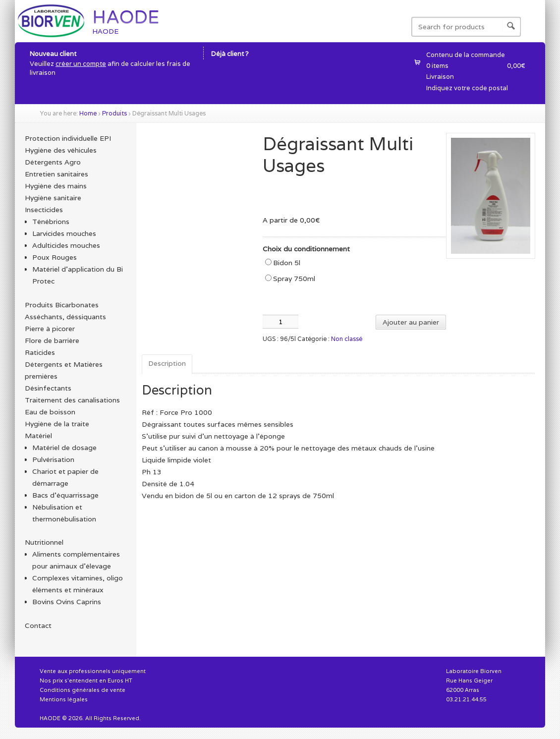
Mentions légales (64, 699)
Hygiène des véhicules (61, 150)
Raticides (40, 352)
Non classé (347, 339)
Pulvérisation (53, 459)
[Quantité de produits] (280, 322)
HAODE (126, 17)
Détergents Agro (53, 162)
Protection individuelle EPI (68, 138)
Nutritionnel (44, 542)
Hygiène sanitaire (53, 198)
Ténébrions (51, 222)
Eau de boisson (50, 412)
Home (88, 113)
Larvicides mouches (64, 233)
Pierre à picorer (50, 329)
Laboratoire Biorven (474, 671)
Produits (114, 113)
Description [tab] (167, 363)
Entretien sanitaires (56, 174)
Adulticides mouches (66, 245)
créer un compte (81, 64)
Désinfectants (48, 388)
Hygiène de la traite (57, 424)
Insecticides (44, 210)
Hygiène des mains (56, 186)
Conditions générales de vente (83, 690)
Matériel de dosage (64, 448)
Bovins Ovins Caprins (67, 602)
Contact (38, 625)
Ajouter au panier (411, 322)
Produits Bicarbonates (62, 305)
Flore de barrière (52, 341)
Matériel (38, 436)
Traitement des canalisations (72, 400)
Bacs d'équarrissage (65, 495)
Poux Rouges (55, 257)
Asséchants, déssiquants (65, 317)
